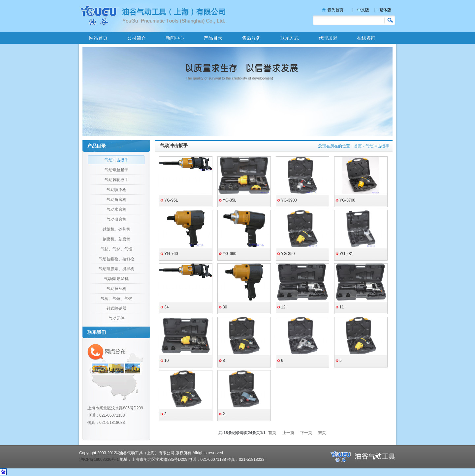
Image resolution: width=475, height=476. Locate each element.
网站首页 (98, 38)
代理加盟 (328, 38)
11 (342, 307)
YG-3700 (347, 200)
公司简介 (137, 38)
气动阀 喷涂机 (116, 279)
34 (166, 307)
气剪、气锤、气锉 (116, 299)
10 (166, 361)
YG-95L (171, 200)
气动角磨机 (116, 200)
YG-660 (229, 254)
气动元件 (116, 318)
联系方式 (290, 38)
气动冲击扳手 (116, 160)
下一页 (306, 433)
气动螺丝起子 (116, 170)
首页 (358, 146)
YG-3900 (289, 200)
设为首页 (335, 10)
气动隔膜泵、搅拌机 (116, 269)
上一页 (288, 433)
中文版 (363, 10)
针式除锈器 (116, 308)
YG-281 (346, 254)
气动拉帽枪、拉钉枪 (116, 259)
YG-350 (288, 254)
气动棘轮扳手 (116, 180)
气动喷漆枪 (116, 190)
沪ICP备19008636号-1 (99, 460)
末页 (322, 433)
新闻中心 (175, 38)
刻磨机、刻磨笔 (116, 239)
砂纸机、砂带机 (116, 229)
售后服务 (251, 38)
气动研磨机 (116, 219)
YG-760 (171, 254)
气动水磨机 (116, 209)
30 (225, 307)
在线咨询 (366, 38)
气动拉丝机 (116, 289)
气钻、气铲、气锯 (116, 249)
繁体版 (385, 10)
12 (283, 307)
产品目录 (213, 38)
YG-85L (229, 200)
